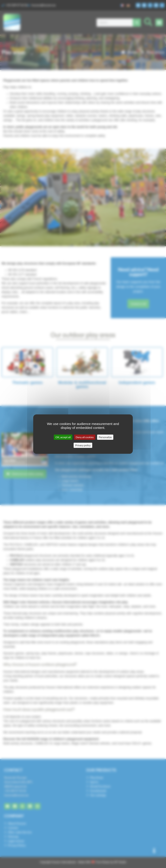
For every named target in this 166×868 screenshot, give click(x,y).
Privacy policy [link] (83, 445)
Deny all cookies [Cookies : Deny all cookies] (85, 437)
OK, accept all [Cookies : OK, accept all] (63, 437)
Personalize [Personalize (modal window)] (105, 437)
